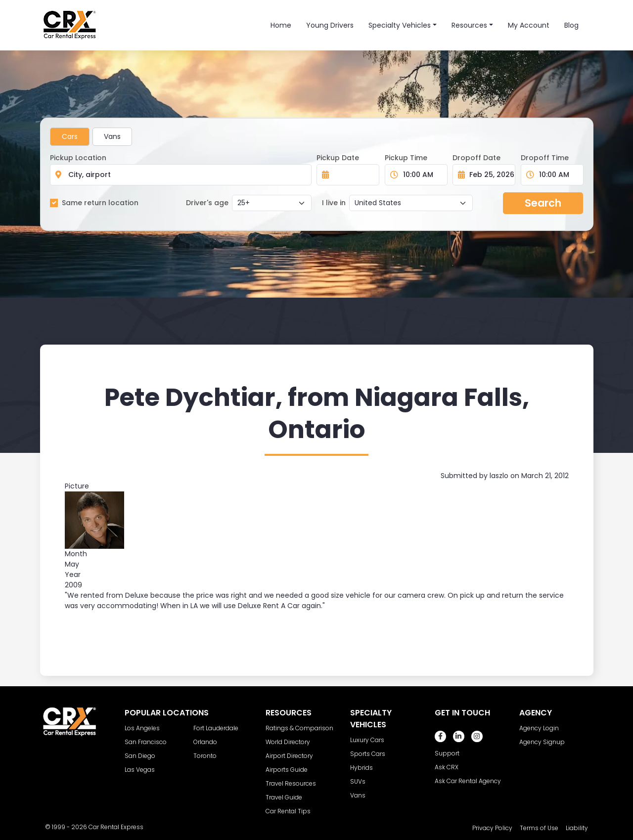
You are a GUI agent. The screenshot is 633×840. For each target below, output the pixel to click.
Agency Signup (542, 742)
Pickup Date (338, 158)
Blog (571, 25)
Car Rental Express (116, 827)
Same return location (100, 203)
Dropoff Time (545, 158)
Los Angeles (142, 728)
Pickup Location (78, 158)
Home (281, 25)
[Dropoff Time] (558, 175)
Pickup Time (406, 158)
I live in (334, 203)
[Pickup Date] (353, 175)
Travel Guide (284, 797)
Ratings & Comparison (299, 728)
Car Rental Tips (288, 811)
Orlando (205, 742)
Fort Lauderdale (216, 728)
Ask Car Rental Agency (468, 781)
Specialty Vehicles (400, 25)
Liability (577, 828)
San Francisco (146, 742)
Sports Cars (368, 754)
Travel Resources (291, 783)
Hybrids (362, 768)
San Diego (140, 756)
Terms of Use (539, 828)
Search (543, 203)
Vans (112, 136)
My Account (529, 25)
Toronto (205, 756)
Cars (70, 136)
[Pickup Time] (422, 175)
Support (447, 753)
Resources (469, 25)
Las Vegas (140, 770)
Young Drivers (330, 25)
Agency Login (539, 728)
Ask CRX (447, 767)
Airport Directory (289, 756)
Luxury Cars (367, 740)
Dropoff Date (476, 158)
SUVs (358, 781)
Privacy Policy (492, 828)
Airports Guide (287, 770)
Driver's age (207, 203)
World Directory (288, 742)
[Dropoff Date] (489, 175)
